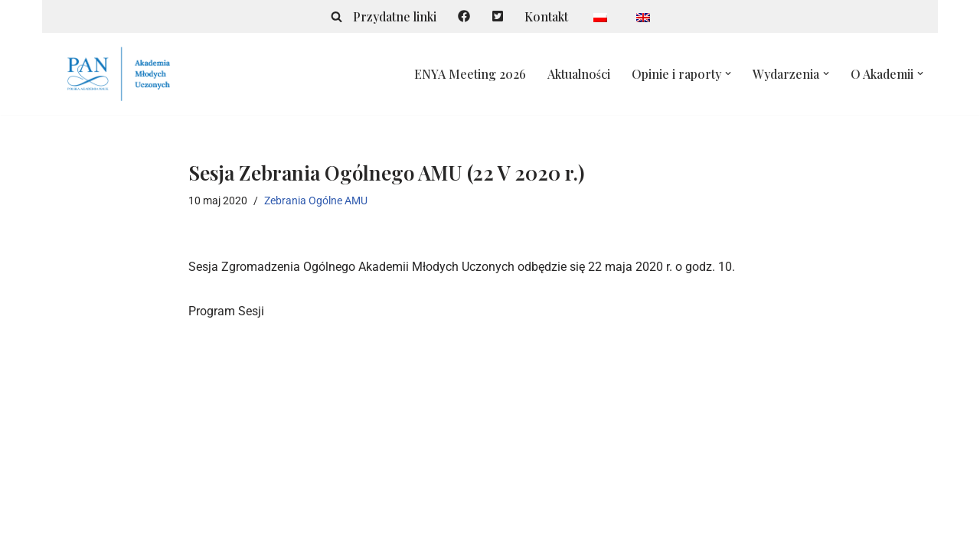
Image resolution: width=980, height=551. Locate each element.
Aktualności (579, 74)
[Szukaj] (337, 16)
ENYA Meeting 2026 (470, 74)
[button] (728, 73)
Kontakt (546, 16)
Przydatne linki (395, 16)
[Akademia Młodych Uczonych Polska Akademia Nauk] (119, 74)
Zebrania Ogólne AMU (316, 201)
